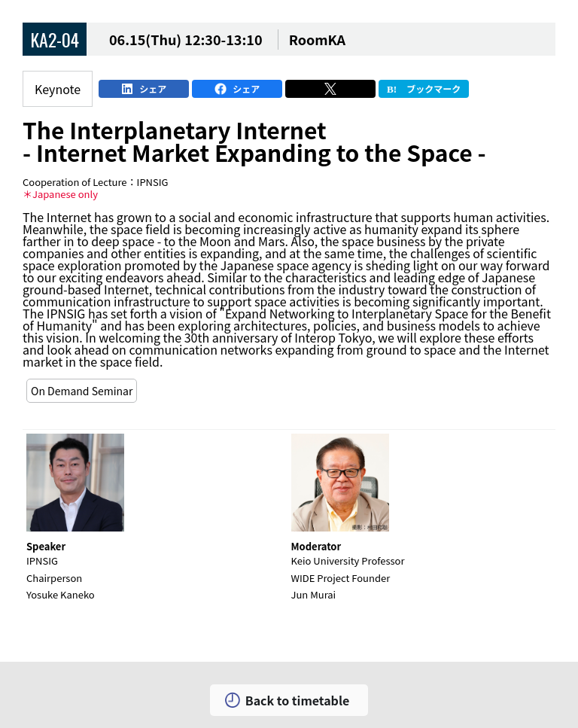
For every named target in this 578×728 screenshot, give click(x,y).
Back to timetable (297, 700)
